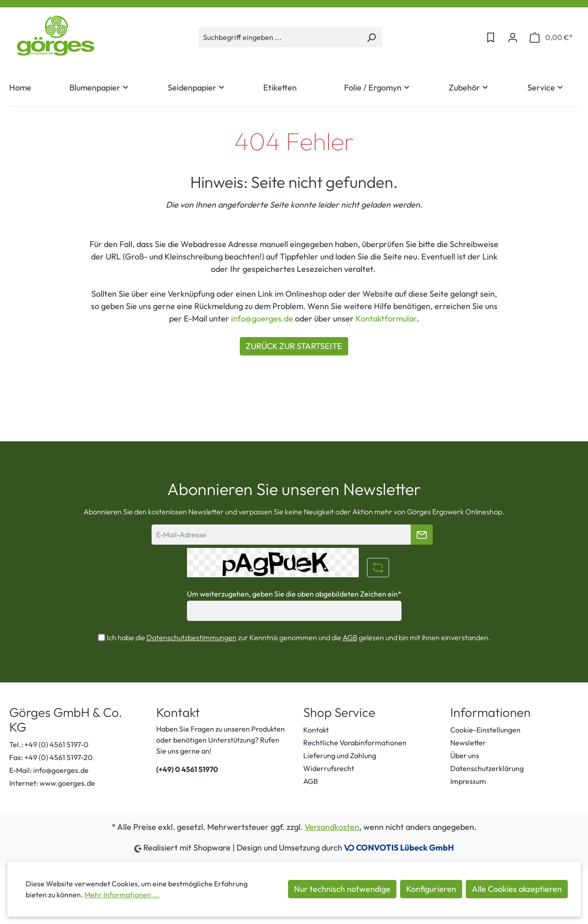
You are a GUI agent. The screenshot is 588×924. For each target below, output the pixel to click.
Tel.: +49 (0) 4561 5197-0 (49, 744)
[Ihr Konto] (513, 37)
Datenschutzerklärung (487, 768)
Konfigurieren (431, 889)
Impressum (468, 781)
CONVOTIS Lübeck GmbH (405, 848)
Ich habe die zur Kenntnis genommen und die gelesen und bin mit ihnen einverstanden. (299, 637)
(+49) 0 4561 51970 (187, 769)
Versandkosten (332, 827)
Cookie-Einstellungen (485, 730)
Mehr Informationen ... (122, 895)
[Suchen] (371, 37)
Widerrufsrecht (329, 768)
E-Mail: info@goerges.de (49, 770)
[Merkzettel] (491, 37)
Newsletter (468, 743)
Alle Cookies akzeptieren (517, 889)
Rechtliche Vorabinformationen (355, 743)
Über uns (465, 755)
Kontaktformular (386, 318)
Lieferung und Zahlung (340, 755)
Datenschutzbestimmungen (192, 637)
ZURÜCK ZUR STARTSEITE (294, 346)
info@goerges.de (262, 318)
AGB (350, 637)
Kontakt (316, 730)
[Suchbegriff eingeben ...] (280, 37)
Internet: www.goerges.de (52, 783)
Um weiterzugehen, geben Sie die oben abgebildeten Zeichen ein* (294, 594)
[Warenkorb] (551, 37)
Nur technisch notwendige (342, 889)
